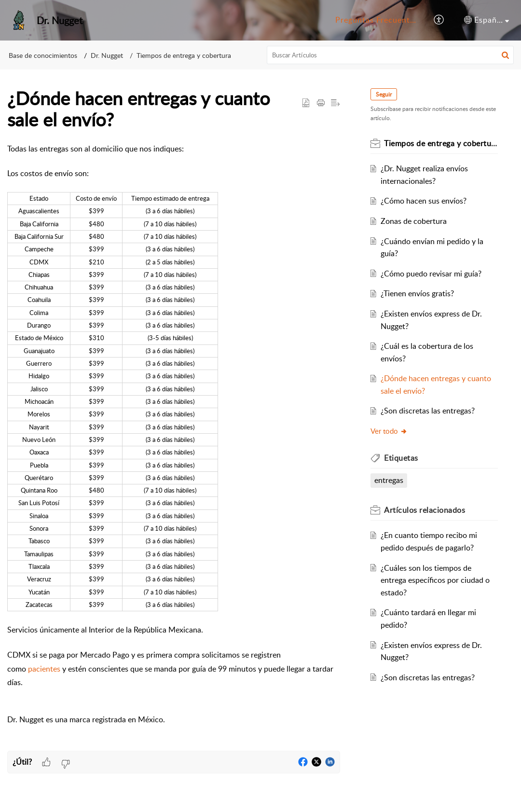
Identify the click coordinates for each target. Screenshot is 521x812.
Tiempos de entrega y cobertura (184, 55)
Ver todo (390, 431)
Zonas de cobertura (414, 221)
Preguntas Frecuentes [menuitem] (377, 20)
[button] (505, 55)
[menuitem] (376, 20)
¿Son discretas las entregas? (428, 411)
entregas (389, 480)
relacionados (425, 510)
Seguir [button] (384, 94)
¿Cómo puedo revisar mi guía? (432, 274)
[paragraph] (174, 447)
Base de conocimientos (43, 55)
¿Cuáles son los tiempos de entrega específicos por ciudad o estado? (436, 580)
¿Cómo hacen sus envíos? (424, 201)
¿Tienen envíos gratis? (418, 293)
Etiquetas (402, 458)
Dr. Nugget (107, 55)
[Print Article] (321, 103)
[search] (391, 55)
